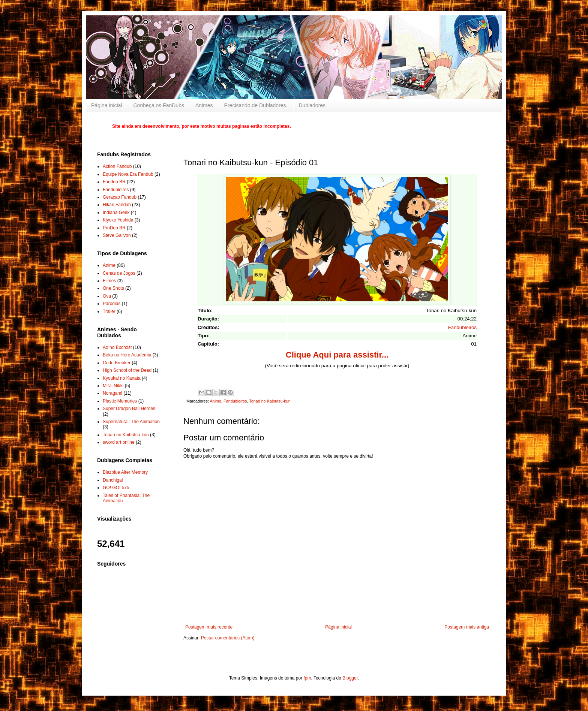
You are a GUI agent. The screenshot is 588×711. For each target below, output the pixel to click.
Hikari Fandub (117, 205)
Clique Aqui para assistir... (337, 355)
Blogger (350, 678)
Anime (215, 401)
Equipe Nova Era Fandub (128, 174)
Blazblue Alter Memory (125, 472)
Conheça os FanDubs (159, 105)
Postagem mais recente (209, 627)
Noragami (112, 393)
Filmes (109, 281)
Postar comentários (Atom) (228, 638)
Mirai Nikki (113, 386)
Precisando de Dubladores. (256, 105)
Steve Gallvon (117, 235)
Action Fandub (117, 166)
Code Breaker (117, 363)
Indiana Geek (116, 213)
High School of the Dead (127, 370)
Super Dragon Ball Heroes (129, 409)
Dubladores (312, 105)
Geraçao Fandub (120, 197)
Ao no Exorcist (117, 347)
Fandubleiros (462, 327)
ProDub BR (114, 228)
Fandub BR (114, 182)
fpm (307, 678)
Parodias (112, 304)
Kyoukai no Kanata (122, 378)
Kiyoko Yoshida (118, 220)
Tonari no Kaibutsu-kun (270, 401)
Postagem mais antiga (467, 627)
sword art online (119, 442)
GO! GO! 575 (116, 488)
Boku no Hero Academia (127, 355)
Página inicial (107, 105)
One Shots (113, 288)
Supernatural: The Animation (131, 422)
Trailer (109, 311)
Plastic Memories (120, 401)
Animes (204, 105)
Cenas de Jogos (119, 273)
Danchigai (113, 480)
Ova (107, 296)
